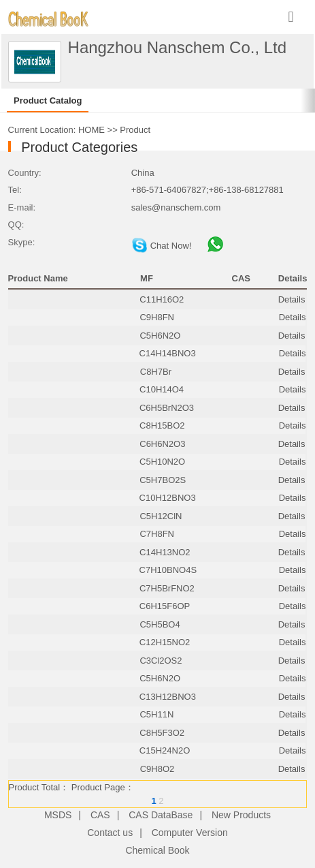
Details (292, 299)
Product (135, 130)
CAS (100, 815)
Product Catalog (48, 100)
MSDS (58, 815)
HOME (92, 130)
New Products (241, 815)
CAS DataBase (161, 815)
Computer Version (190, 833)
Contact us (110, 833)
